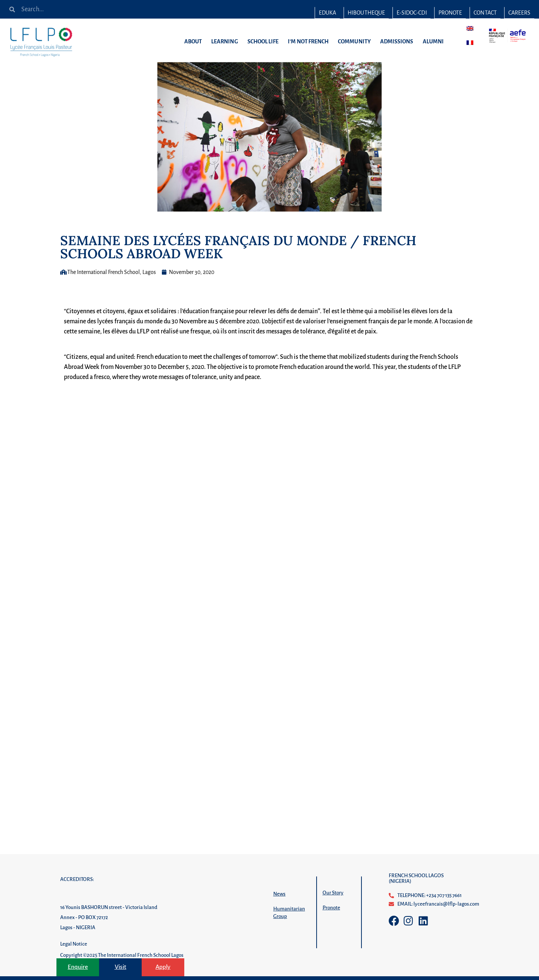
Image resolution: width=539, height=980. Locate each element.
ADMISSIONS (399, 41)
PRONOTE (450, 13)
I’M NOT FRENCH (310, 41)
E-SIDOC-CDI (412, 13)
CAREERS (519, 13)
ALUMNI (435, 41)
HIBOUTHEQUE (366, 13)
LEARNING (226, 41)
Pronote (331, 908)
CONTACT (485, 13)
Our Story (333, 893)
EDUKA (327, 13)
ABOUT (195, 41)
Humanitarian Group (289, 913)
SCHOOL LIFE (265, 41)
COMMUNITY (356, 41)
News (279, 894)
